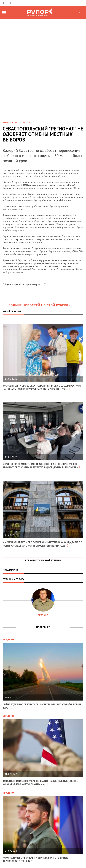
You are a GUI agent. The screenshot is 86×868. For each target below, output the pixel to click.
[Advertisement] (43, 64)
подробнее (43, 627)
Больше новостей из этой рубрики (43, 305)
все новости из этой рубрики (43, 561)
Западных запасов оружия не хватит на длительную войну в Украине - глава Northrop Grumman (40, 783)
